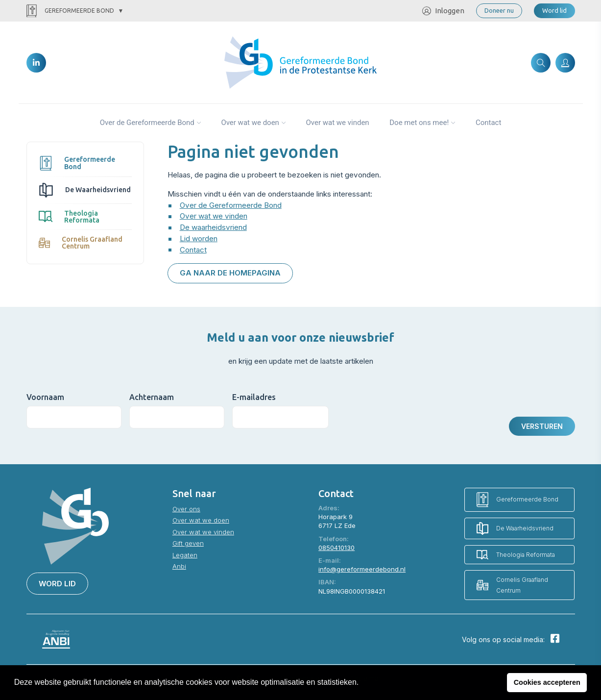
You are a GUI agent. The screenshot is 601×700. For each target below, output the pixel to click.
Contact (488, 123)
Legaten (185, 555)
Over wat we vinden (337, 123)
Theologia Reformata (69, 217)
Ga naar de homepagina (230, 273)
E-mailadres (254, 397)
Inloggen (443, 11)
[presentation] (419, 410)
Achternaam (152, 397)
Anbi (179, 566)
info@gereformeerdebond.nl (362, 569)
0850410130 (337, 548)
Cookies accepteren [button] (547, 682)
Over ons (186, 509)
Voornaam (45, 397)
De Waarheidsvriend (85, 190)
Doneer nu (499, 10)
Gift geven (188, 543)
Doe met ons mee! (419, 123)
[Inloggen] (565, 63)
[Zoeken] (541, 63)
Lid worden (199, 238)
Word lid (554, 10)
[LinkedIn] (36, 63)
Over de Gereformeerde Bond (147, 123)
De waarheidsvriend (213, 227)
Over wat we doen (250, 123)
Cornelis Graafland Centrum (81, 243)
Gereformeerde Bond (70, 11)
